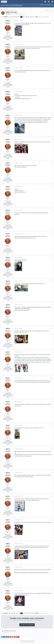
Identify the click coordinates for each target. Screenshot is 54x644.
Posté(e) (19, 21)
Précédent (6, 17)
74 (26, 17)
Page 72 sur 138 (45, 17)
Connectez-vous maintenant (27, 625)
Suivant (37, 17)
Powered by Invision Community (27, 642)
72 (21, 17)
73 (24, 17)
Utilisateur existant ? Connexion (46, 5)
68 (12, 17)
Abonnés (47, 11)
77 (33, 17)
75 (28, 17)
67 (10, 17)
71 (19, 17)
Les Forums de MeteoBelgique (12, 5)
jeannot (9, 14)
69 (14, 17)
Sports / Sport (22, 14)
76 (31, 17)
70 (17, 17)
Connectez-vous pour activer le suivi (9, 10)
